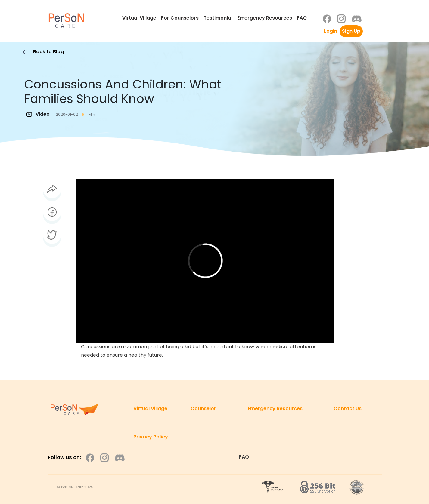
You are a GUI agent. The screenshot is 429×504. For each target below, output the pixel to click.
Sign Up (351, 31)
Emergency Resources (265, 18)
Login (331, 31)
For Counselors (180, 18)
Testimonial (218, 18)
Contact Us (348, 409)
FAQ (302, 18)
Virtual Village (139, 18)
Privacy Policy (151, 437)
